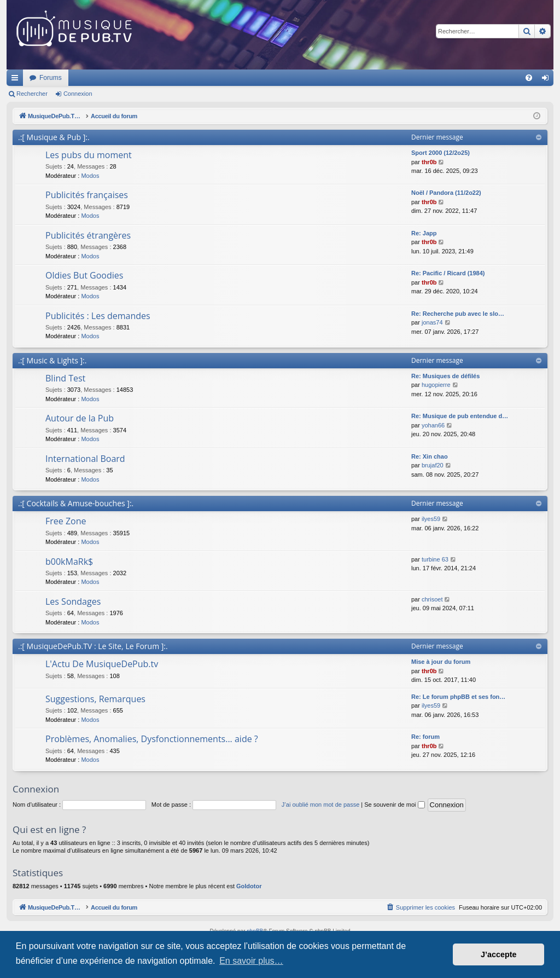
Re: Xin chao (430, 456)
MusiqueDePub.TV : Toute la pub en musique (95, 78)
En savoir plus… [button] (251, 961)
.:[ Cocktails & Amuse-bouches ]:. (76, 503)
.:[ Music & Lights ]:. (52, 360)
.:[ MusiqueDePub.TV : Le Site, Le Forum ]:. (93, 646)
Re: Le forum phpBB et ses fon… (458, 697)
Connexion (78, 94)
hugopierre (436, 385)
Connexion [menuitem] (548, 80)
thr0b (429, 162)
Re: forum (425, 737)
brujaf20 (433, 465)
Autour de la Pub (80, 418)
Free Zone (66, 521)
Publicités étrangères (88, 235)
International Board (85, 459)
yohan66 (433, 425)
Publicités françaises (87, 195)
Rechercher (32, 94)
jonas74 (432, 322)
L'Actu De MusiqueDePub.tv (102, 664)
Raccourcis (17, 80)
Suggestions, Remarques (95, 699)
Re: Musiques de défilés (445, 376)
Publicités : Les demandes (98, 316)
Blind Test (65, 378)
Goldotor (249, 886)
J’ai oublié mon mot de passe (320, 805)
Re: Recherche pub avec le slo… (458, 314)
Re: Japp (424, 233)
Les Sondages (73, 601)
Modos (90, 176)
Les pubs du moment (89, 155)
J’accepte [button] (499, 954)
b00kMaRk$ (69, 562)
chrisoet (432, 599)
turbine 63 (435, 559)
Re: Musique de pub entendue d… (460, 416)
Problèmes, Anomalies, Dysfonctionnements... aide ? (152, 739)
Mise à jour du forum (441, 662)
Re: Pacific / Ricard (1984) (448, 273)
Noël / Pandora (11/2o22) (446, 193)
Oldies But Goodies (84, 275)
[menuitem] (529, 78)
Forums (196, 78)
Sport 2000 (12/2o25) (441, 153)
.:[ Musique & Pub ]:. (54, 137)
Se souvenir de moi (394, 805)
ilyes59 (431, 519)
